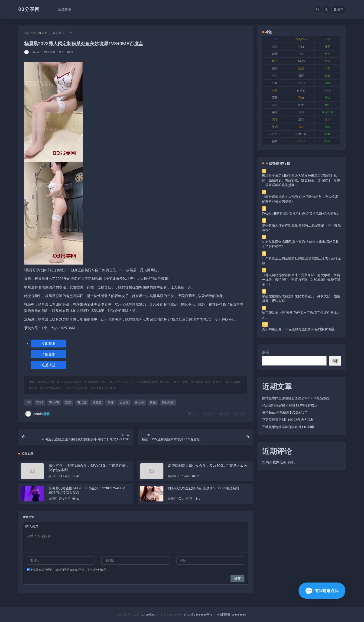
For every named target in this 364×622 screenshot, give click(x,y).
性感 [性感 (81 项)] (301, 68)
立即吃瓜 (49, 344)
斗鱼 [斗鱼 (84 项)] (275, 83)
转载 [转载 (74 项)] (327, 127)
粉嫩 (153, 402)
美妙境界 (168, 402)
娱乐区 (57, 33)
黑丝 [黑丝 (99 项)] (327, 141)
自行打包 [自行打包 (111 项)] (327, 112)
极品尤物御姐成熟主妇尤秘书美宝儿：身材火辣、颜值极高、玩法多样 (301, 298)
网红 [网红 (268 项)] (327, 105)
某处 (110, 402)
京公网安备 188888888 (231, 614)
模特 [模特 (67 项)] (327, 83)
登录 (339, 9)
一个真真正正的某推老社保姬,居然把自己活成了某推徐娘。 (301, 260)
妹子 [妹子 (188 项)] (275, 61)
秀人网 (139, 402)
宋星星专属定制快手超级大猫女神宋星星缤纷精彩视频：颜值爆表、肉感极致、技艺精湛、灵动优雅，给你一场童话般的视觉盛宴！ (301, 180)
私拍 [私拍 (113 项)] (301, 97)
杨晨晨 (97, 402)
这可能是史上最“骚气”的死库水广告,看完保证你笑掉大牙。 (301, 315)
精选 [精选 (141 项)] (275, 105)
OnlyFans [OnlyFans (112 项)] (301, 39)
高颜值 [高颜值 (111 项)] (301, 141)
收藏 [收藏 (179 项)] (327, 76)
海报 (224, 414)
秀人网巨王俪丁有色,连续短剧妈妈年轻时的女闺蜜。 (300, 329)
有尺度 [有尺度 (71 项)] (301, 83)
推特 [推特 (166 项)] (275, 76)
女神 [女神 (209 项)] (327, 54)
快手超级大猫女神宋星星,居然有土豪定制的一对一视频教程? (301, 228)
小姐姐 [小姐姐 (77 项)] (301, 61)
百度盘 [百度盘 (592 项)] (327, 90)
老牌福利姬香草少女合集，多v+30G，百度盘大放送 (208, 465)
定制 (68, 402)
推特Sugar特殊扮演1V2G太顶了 (285, 412)
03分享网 (29, 9)
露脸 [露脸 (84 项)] (327, 134)
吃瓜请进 (49, 365)
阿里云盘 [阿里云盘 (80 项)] (301, 134)
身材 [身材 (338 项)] (301, 127)
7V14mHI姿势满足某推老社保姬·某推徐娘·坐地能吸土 (301, 213)
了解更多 (49, 354)
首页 (45, 33)
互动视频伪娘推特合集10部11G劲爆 (288, 427)
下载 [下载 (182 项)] (327, 39)
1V (28, 402)
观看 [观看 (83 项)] (301, 119)
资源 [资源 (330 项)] (275, 127)
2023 (39, 402)
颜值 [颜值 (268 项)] (275, 141)
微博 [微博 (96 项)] (327, 61)
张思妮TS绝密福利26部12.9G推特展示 (290, 405)
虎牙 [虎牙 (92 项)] (275, 119)
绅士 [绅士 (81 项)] (301, 105)
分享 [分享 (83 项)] (327, 46)
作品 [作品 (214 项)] (301, 46)
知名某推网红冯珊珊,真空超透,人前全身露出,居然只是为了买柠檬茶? (301, 244)
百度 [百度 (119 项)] (275, 90)
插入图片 (32, 526)
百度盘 (124, 402)
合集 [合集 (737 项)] (301, 54)
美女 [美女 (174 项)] (275, 112)
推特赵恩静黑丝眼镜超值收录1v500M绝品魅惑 (204, 488)
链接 (240, 414)
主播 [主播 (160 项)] (275, 46)
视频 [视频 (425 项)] (327, 119)
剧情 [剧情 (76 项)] (275, 54)
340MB (54, 402)
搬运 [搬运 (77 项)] (301, 76)
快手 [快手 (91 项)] (275, 68)
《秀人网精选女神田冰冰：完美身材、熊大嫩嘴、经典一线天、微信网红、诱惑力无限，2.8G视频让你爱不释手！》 (301, 280)
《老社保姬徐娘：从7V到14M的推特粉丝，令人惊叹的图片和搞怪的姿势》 (300, 199)
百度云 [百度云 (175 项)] (301, 90)
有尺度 (82, 402)
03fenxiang (148, 614)
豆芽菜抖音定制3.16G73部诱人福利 (288, 420)
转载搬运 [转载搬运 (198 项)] (275, 134)
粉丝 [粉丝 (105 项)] (327, 97)
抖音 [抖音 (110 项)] (327, 68)
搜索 (266, 352)
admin (38, 414)
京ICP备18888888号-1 (198, 614)
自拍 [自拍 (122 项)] (301, 112)
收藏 (208, 414)
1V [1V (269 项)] (275, 39)
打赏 (193, 414)
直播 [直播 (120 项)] (275, 97)
